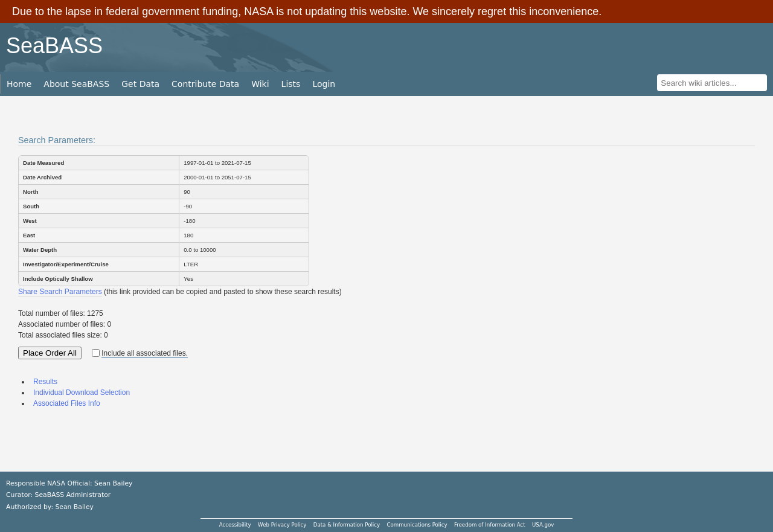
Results (45, 382)
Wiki (260, 84)
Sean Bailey (74, 507)
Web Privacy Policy (282, 525)
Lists (291, 84)
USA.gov (543, 525)
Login (324, 84)
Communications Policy (417, 525)
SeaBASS (54, 46)
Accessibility (235, 525)
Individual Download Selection (82, 393)
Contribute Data (205, 84)
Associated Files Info (67, 403)
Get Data (140, 84)
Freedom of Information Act (490, 525)
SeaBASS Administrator (73, 495)
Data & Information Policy (347, 525)
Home (19, 84)
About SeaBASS (76, 84)
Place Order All (50, 353)
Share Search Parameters (60, 292)
